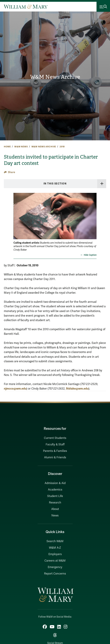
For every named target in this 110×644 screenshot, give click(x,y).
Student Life (55, 496)
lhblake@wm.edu (77, 389)
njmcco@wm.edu (15, 389)
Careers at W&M (55, 561)
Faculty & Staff (55, 444)
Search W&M (55, 541)
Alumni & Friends (55, 457)
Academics (55, 490)
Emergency (55, 567)
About (55, 509)
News (55, 516)
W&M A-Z (55, 548)
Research (55, 503)
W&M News (21, 147)
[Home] (26, 7)
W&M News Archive (55, 77)
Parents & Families (55, 451)
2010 (62, 147)
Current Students (55, 438)
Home (7, 147)
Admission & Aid (55, 483)
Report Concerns (55, 574)
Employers (55, 554)
